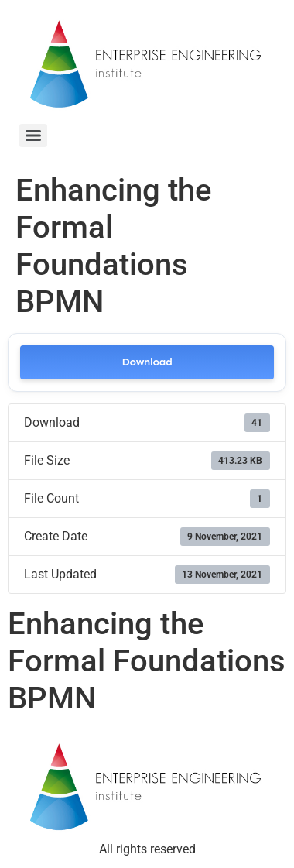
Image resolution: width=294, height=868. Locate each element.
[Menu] (33, 136)
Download (147, 362)
